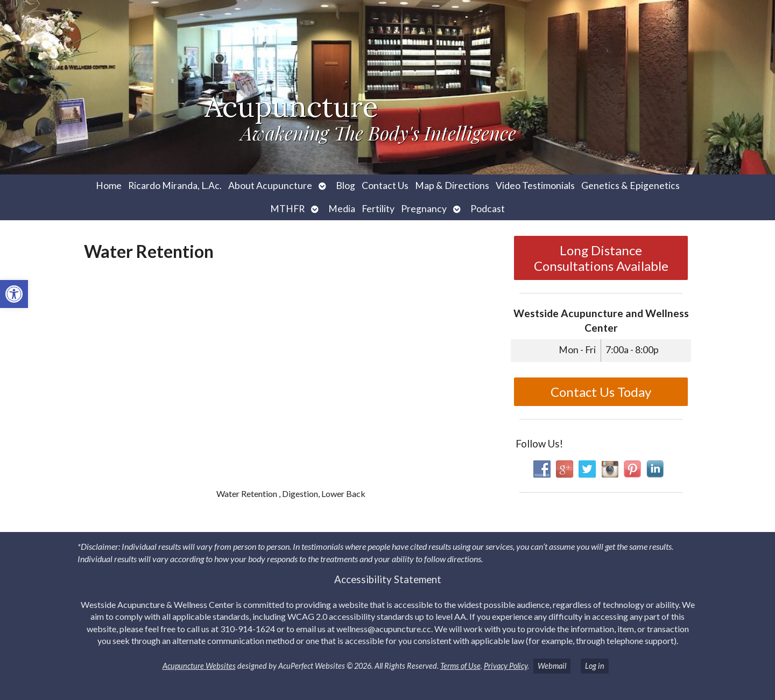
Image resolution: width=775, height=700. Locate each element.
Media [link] (342, 209)
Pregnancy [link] (424, 209)
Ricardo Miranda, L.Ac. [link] (175, 185)
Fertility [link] (378, 209)
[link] (14, 294)
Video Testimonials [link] (535, 185)
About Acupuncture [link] (270, 185)
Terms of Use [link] (460, 666)
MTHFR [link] (287, 209)
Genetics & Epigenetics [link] (630, 185)
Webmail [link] (552, 666)
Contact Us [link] (385, 185)
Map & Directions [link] (452, 185)
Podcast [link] (488, 209)
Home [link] (109, 185)
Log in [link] (595, 666)
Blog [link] (346, 185)
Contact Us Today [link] (601, 392)
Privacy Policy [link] (506, 666)
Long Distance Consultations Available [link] (601, 258)
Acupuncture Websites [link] (199, 666)
